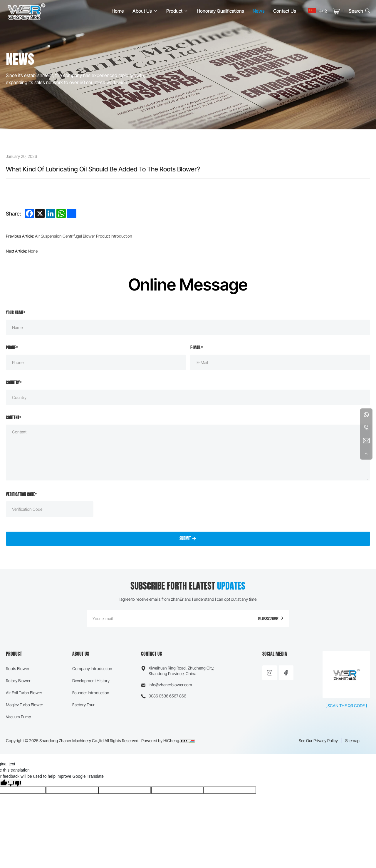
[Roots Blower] (25, 668)
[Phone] (96, 362)
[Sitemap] (352, 741)
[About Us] (145, 11)
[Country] (188, 397)
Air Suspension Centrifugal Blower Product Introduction (84, 236)
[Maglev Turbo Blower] (25, 705)
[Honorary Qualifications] (220, 11)
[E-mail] (280, 362)
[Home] (26, 11)
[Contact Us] (285, 11)
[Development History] (92, 681)
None (33, 251)
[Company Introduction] (92, 668)
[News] (259, 11)
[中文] (318, 11)
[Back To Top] (366, 453)
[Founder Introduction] (92, 693)
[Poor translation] (14, 783)
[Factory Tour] (92, 705)
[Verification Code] (50, 509)
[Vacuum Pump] (25, 717)
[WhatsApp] (366, 415)
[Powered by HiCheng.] (161, 741)
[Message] (188, 453)
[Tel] (366, 428)
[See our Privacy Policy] (318, 741)
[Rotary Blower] (25, 681)
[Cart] (338, 11)
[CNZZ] (187, 741)
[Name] (188, 327)
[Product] (177, 11)
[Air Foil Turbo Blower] (25, 693)
